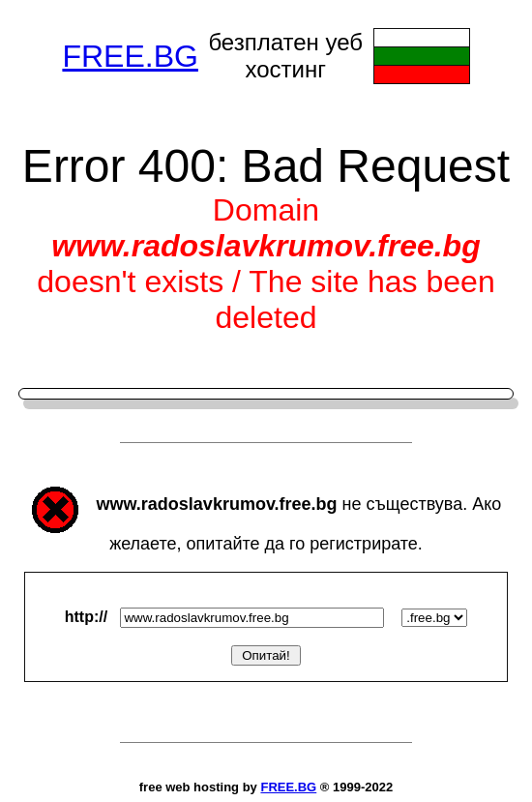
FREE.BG (130, 56)
